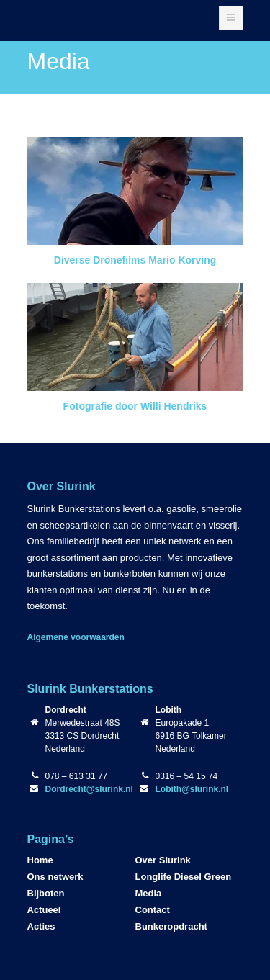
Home (40, 860)
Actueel (44, 910)
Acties (41, 926)
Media (149, 893)
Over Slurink (163, 860)
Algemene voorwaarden (76, 637)
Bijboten (46, 893)
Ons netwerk (55, 877)
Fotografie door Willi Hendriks (135, 406)
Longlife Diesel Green (184, 877)
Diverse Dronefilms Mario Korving (135, 260)
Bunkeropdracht (171, 926)
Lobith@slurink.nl (192, 789)
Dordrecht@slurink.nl (89, 789)
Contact (153, 910)
